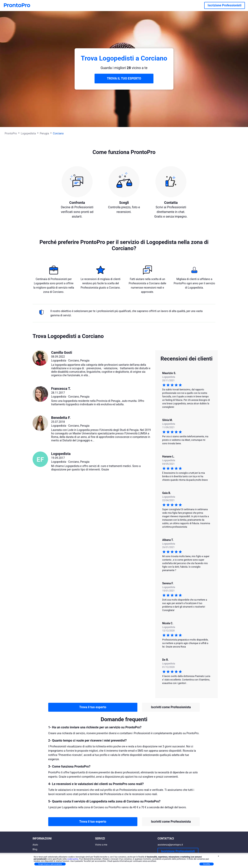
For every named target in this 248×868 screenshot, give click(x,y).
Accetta (207, 864)
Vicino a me (101, 845)
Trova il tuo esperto (93, 707)
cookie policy (73, 859)
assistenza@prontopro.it (170, 845)
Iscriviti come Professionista (171, 707)
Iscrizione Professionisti (225, 5)
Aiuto (35, 845)
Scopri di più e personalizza (50, 864)
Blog (35, 849)
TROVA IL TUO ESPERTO (124, 78)
